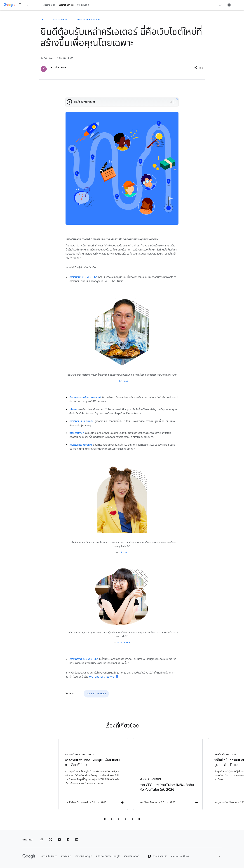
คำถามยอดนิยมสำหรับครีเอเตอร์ (85, 398)
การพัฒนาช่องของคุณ (81, 445)
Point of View (123, 643)
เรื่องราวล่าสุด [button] (49, 5)
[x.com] (51, 840)
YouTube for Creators (102, 677)
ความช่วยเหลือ (157, 856)
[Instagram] (42, 840)
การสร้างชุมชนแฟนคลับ (81, 421)
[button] (198, 68)
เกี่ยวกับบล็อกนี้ (132, 856)
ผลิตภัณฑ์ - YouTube (96, 694)
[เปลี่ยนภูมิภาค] (196, 856)
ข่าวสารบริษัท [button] (83, 5)
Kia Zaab (123, 381)
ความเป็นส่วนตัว (49, 856)
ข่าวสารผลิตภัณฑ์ (60, 20)
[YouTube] (59, 840)
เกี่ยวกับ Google (84, 856)
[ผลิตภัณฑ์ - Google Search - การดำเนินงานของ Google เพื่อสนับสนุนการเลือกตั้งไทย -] (81, 774)
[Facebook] (68, 840)
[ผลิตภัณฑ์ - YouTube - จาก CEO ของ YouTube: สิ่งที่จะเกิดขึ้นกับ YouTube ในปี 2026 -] (163, 774)
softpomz (124, 553)
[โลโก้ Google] (29, 856)
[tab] (105, 819)
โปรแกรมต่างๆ (77, 433)
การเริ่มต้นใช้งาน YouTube (83, 277)
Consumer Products (88, 20)
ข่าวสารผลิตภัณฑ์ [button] (66, 5)
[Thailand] (42, 20)
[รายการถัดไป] (229, 772)
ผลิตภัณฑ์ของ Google (108, 856)
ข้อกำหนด (66, 856)
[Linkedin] (77, 840)
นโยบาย (73, 409)
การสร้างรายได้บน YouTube (84, 659)
